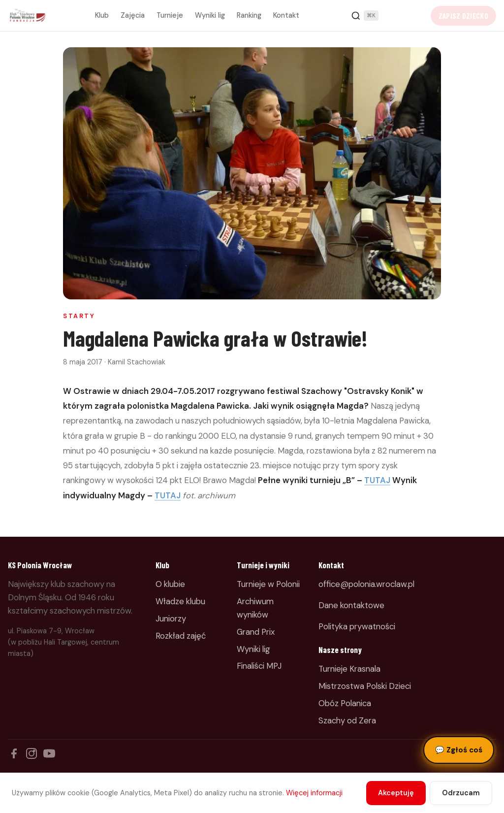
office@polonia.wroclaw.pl (366, 584)
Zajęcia (133, 15)
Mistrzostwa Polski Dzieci (365, 686)
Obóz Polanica (345, 703)
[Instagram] (31, 753)
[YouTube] (49, 753)
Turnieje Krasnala (349, 669)
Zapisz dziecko (463, 16)
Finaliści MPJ (259, 666)
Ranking (249, 15)
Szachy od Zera (347, 720)
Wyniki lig (210, 15)
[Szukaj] (365, 16)
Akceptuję (396, 793)
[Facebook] (14, 753)
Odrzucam (461, 793)
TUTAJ (377, 480)
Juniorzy (171, 618)
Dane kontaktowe (351, 605)
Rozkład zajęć (181, 636)
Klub (102, 15)
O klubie (170, 584)
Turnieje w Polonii (268, 584)
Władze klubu (180, 601)
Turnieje (170, 15)
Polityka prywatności (357, 626)
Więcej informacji (314, 793)
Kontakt (286, 15)
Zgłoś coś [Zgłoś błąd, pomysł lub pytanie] (459, 750)
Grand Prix (256, 632)
